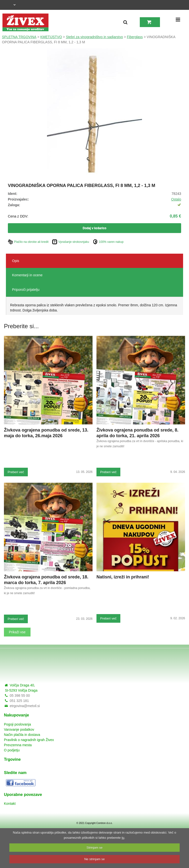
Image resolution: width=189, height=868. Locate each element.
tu (123, 838)
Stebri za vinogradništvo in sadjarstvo (94, 37)
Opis (16, 261)
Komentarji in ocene (27, 275)
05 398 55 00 (20, 696)
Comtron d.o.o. (104, 823)
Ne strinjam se (94, 859)
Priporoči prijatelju (26, 290)
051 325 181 (19, 701)
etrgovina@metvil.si (25, 706)
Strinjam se (94, 847)
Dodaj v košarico (94, 228)
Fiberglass (135, 37)
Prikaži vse (17, 632)
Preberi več (16, 472)
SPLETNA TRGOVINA (19, 37)
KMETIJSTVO (51, 37)
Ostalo (176, 199)
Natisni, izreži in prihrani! (123, 577)
